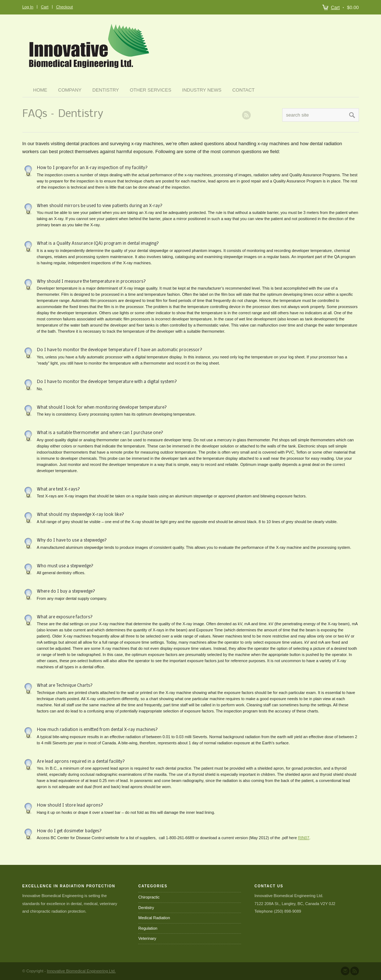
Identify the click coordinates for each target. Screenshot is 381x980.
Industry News (202, 90)
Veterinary (147, 938)
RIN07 (304, 838)
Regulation (148, 928)
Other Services (151, 90)
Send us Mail (345, 971)
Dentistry (105, 90)
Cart (335, 7)
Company (70, 90)
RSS (246, 115)
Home (40, 90)
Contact (244, 90)
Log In (28, 7)
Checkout (64, 7)
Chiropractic (149, 897)
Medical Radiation (154, 918)
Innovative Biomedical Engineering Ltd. (81, 971)
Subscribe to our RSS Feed (355, 971)
